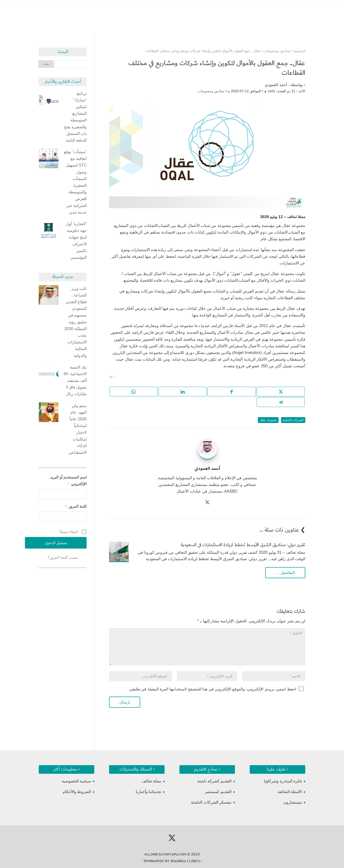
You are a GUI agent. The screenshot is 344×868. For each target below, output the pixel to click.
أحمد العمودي (276, 85)
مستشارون (293, 802)
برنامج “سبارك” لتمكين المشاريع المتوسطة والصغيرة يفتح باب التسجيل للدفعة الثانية (75, 117)
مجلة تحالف (152, 781)
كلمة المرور (76, 506)
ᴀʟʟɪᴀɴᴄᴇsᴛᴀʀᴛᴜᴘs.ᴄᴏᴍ (165, 854)
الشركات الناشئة (293, 420)
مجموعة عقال (268, 420)
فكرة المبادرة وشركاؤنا (283, 781)
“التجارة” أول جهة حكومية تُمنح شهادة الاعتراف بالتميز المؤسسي (76, 241)
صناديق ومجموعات (211, 91)
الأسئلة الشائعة (290, 792)
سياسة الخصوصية (76, 781)
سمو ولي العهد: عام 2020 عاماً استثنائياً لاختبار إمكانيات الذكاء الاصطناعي (78, 429)
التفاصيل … (285, 573)
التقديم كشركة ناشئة (214, 781)
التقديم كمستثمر (218, 792)
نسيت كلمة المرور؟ (63, 557)
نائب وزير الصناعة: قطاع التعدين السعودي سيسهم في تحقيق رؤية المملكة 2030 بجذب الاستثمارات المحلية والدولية (76, 322)
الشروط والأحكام (77, 792)
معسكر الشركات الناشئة (211, 802)
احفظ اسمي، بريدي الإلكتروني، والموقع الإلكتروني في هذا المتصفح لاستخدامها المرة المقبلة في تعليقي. (212, 689)
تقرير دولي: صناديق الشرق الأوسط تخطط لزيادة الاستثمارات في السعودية (243, 545)
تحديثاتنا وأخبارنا (148, 792)
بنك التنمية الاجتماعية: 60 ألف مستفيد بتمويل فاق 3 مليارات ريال (75, 381)
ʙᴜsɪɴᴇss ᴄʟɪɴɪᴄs (186, 861)
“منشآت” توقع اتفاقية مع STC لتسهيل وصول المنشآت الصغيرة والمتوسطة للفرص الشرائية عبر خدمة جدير (75, 182)
